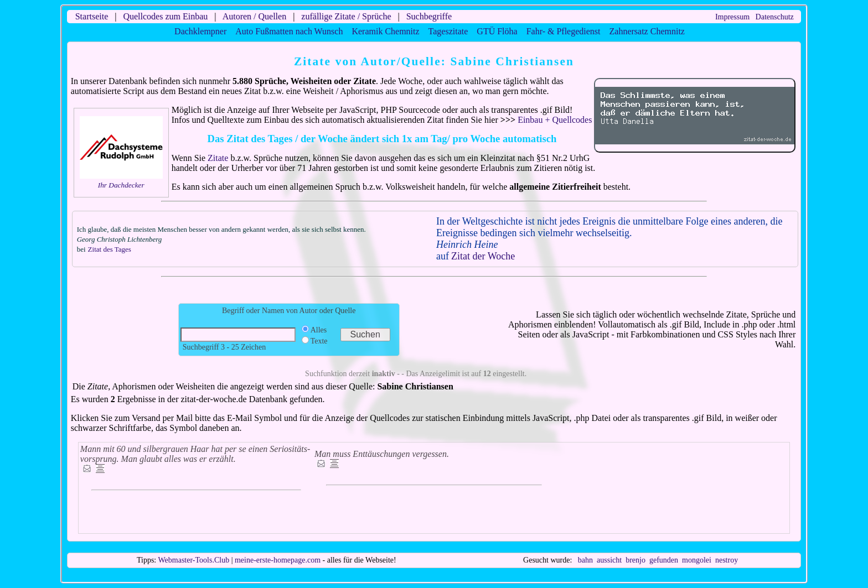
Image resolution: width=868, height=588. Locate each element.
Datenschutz (775, 17)
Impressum (732, 17)
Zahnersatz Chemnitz (647, 31)
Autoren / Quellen (255, 16)
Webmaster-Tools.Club (194, 560)
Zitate (218, 158)
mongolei (697, 560)
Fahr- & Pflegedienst (564, 31)
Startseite (92, 16)
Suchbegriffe (429, 16)
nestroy (727, 560)
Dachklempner (200, 31)
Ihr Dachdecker (121, 185)
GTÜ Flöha (497, 31)
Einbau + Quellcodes (555, 120)
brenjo (635, 560)
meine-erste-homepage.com (278, 560)
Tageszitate (448, 31)
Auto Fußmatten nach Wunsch (289, 31)
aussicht (609, 560)
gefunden (664, 560)
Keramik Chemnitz (385, 31)
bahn (585, 560)
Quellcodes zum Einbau (165, 16)
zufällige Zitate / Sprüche (346, 16)
